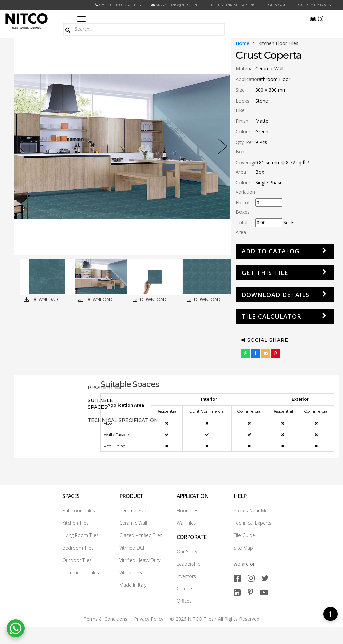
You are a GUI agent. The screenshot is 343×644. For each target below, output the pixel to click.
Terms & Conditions (106, 619)
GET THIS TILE (265, 273)
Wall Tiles (186, 523)
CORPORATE (277, 5)
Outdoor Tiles (77, 560)
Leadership (189, 564)
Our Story (187, 551)
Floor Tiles (187, 510)
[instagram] (251, 578)
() (317, 18)
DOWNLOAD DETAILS (276, 295)
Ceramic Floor (134, 510)
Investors (186, 576)
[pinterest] (250, 592)
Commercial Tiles (81, 572)
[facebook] (237, 578)
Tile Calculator (271, 316)
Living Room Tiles (81, 535)
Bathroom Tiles (79, 510)
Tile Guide (244, 535)
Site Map (243, 548)
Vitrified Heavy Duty (140, 560)
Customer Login (315, 5)
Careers (185, 589)
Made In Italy (133, 585)
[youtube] (264, 592)
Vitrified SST (132, 572)
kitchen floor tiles (278, 43)
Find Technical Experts (231, 5)
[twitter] (265, 578)
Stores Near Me (251, 510)
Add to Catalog (270, 251)
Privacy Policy (149, 619)
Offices (184, 601)
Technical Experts (253, 523)
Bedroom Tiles (78, 548)
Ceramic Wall (133, 523)
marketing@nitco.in (174, 5)
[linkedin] (237, 592)
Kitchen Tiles (76, 523)
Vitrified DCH (133, 548)
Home (243, 43)
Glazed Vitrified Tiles (141, 535)
